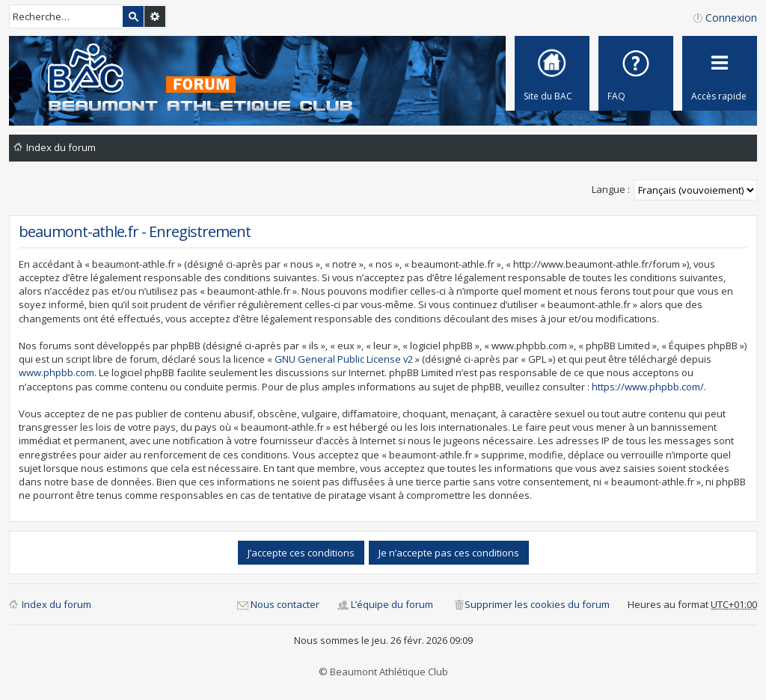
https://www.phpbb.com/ (648, 387)
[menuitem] (636, 73)
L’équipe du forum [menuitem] (392, 604)
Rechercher (133, 16)
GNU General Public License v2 (344, 359)
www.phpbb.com (56, 372)
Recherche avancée (155, 16)
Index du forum (56, 604)
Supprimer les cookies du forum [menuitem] (537, 604)
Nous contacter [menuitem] (285, 604)
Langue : (611, 189)
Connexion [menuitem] (731, 18)
